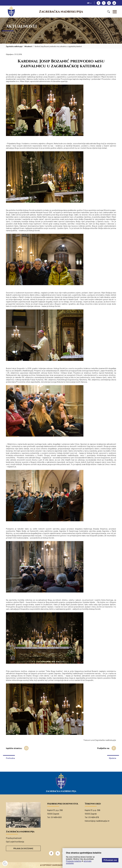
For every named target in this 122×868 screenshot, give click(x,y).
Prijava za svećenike (23, 848)
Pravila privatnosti (14, 838)
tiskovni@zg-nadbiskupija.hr (97, 821)
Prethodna (10, 758)
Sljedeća (112, 758)
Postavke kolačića (74, 861)
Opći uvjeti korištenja (15, 842)
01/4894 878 (94, 817)
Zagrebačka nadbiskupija (61, 12)
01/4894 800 (56, 817)
